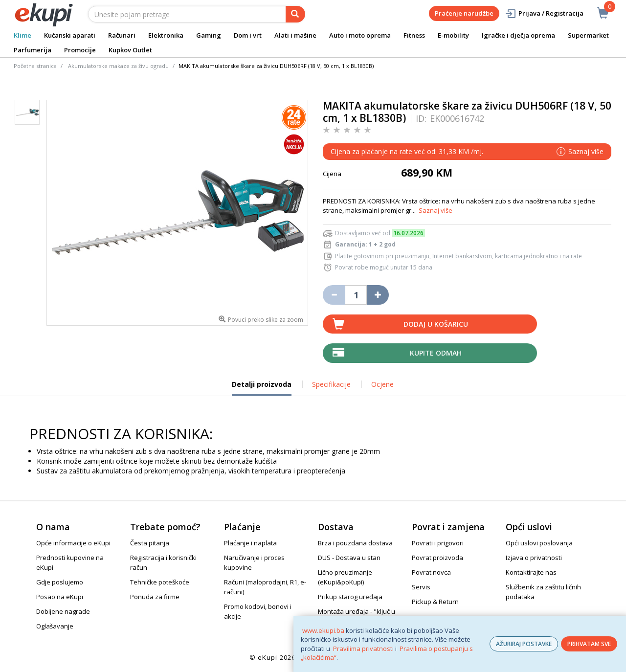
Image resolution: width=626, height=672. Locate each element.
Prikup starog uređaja (350, 597)
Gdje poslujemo (60, 582)
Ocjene (382, 384)
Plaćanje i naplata (250, 543)
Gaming (209, 35)
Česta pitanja (150, 543)
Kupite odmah (436, 353)
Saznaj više (436, 210)
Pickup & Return (435, 602)
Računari (122, 35)
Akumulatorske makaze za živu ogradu (118, 66)
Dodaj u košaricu (436, 324)
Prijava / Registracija (544, 13)
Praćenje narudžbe (464, 13)
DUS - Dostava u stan (349, 558)
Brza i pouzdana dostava (355, 543)
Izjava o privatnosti (534, 558)
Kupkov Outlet (130, 50)
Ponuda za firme (155, 597)
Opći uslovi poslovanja (539, 543)
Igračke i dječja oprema (518, 35)
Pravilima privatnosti (363, 649)
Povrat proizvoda (437, 558)
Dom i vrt (248, 35)
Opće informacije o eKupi (73, 543)
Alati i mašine (295, 35)
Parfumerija (33, 50)
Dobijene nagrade (63, 611)
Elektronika (166, 35)
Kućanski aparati (70, 35)
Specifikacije (331, 384)
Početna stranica (35, 66)
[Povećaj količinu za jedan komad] (378, 295)
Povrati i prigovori (438, 543)
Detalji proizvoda (262, 388)
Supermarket (588, 35)
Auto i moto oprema (360, 35)
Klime (22, 35)
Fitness (414, 35)
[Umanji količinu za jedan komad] (334, 295)
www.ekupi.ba (323, 630)
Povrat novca (431, 572)
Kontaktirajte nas (531, 572)
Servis (421, 587)
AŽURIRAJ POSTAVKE (524, 644)
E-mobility (453, 35)
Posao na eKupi (60, 597)
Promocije (80, 50)
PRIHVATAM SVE (589, 644)
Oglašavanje (55, 626)
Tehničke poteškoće (160, 582)
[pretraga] (295, 14)
